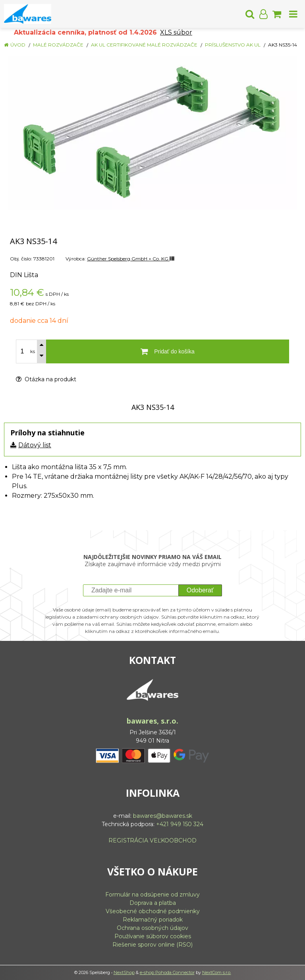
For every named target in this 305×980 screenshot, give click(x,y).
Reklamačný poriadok (153, 920)
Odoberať (200, 590)
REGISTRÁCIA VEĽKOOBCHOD (152, 840)
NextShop (124, 972)
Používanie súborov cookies (153, 936)
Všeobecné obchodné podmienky (153, 911)
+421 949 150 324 (180, 824)
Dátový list (35, 445)
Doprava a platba (153, 903)
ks (33, 351)
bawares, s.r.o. (152, 721)
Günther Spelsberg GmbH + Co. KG (131, 259)
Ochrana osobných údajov (152, 928)
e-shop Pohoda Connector (167, 972)
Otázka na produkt (46, 379)
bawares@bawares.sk (163, 816)
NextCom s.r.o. (217, 972)
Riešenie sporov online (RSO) (152, 945)
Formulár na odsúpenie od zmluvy (152, 895)
